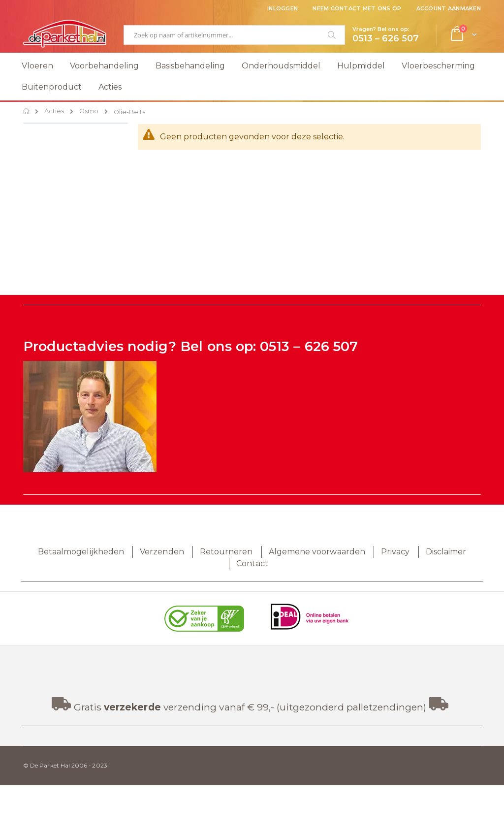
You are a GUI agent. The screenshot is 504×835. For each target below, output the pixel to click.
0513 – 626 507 (309, 346)
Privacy (395, 552)
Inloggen (283, 8)
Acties (54, 112)
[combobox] (234, 35)
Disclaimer (446, 552)
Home (27, 111)
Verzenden (162, 552)
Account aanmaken (449, 8)
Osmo (89, 112)
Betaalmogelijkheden (81, 552)
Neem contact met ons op (357, 8)
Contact (252, 563)
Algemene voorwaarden (317, 552)
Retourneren (226, 552)
